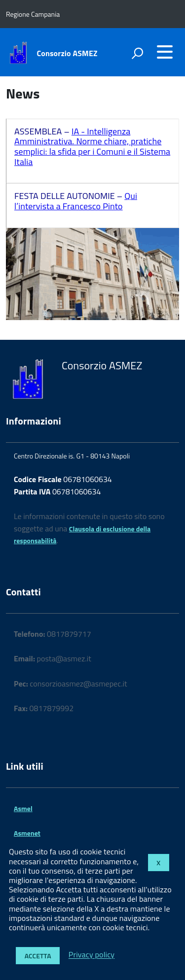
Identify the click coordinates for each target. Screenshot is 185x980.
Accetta (38, 956)
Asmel (23, 808)
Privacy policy (92, 955)
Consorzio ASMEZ (67, 53)
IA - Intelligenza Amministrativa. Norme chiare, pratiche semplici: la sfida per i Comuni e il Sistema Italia (92, 147)
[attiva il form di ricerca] (137, 53)
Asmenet (27, 833)
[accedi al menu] (165, 52)
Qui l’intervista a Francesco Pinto (76, 201)
